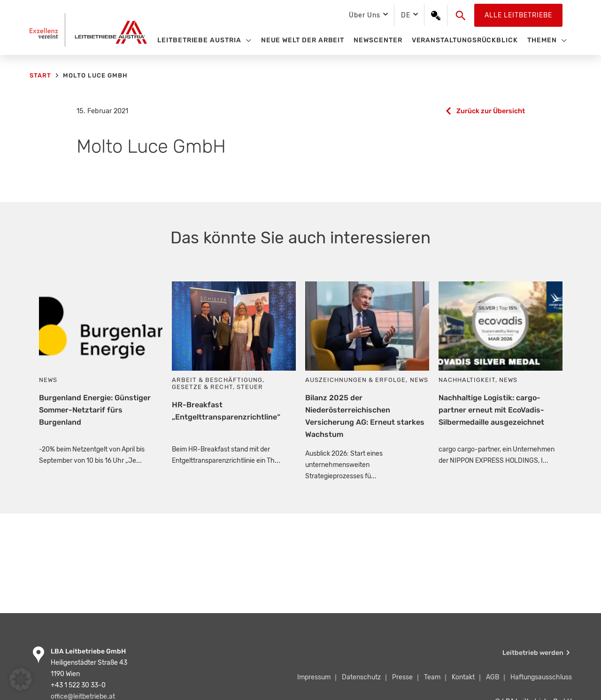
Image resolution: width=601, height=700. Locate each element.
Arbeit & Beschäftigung (217, 380)
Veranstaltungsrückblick (465, 40)
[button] (461, 16)
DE (406, 15)
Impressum (314, 677)
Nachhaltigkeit (467, 380)
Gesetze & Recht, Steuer (217, 387)
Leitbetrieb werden (533, 653)
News (48, 380)
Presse (402, 677)
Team (432, 677)
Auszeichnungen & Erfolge (355, 380)
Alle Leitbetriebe (518, 15)
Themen (542, 40)
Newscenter (378, 40)
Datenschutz (361, 677)
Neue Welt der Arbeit (303, 40)
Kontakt (463, 677)
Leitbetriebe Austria (199, 40)
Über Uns (364, 15)
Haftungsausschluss (541, 677)
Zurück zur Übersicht (491, 111)
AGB (493, 677)
